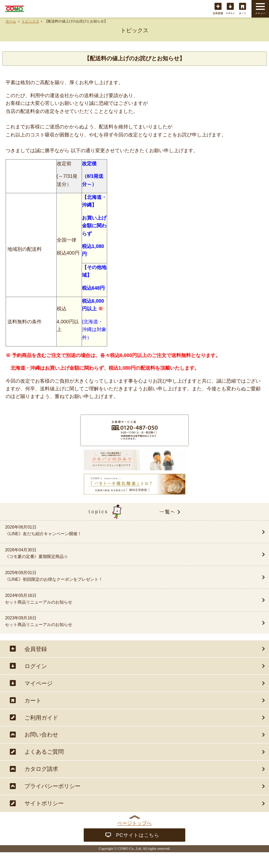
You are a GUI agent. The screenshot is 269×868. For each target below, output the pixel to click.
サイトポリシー (44, 803)
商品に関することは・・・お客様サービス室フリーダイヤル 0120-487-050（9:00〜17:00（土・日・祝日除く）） (134, 430)
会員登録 (218, 9)
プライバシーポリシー (53, 786)
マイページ (39, 683)
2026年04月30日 (121, 554)
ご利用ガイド (41, 718)
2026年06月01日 (121, 531)
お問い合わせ (41, 735)
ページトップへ (134, 823)
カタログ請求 (41, 769)
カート (243, 9)
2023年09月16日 (121, 622)
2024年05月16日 (121, 599)
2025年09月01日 (121, 577)
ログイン (230, 9)
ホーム (11, 21)
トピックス (30, 21)
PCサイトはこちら (138, 835)
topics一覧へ (134, 512)
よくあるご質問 (44, 752)
